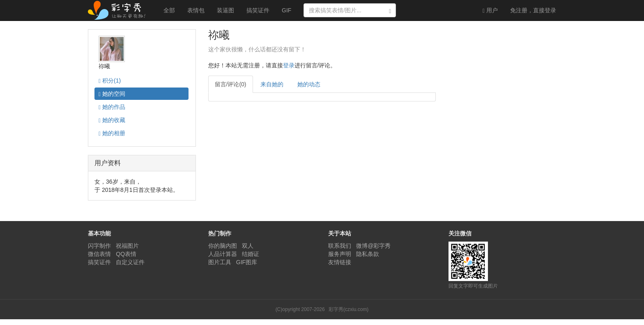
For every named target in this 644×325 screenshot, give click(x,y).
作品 (112, 107)
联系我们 (340, 246)
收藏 (112, 120)
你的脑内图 (223, 246)
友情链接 (340, 262)
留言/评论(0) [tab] (231, 84)
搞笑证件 (258, 10)
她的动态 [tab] (309, 84)
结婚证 (251, 254)
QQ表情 (126, 254)
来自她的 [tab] (272, 84)
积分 (110, 81)
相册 (112, 133)
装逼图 (225, 10)
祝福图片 (127, 246)
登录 (533, 10)
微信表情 (99, 254)
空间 (112, 94)
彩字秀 (120, 10)
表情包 (196, 10)
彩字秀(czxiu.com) (348, 309)
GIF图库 (247, 262)
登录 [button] (289, 65)
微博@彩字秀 (373, 246)
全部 (169, 10)
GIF (286, 10)
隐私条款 (368, 254)
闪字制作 (99, 246)
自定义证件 (130, 262)
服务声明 (340, 254)
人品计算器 (223, 254)
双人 (248, 246)
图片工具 (220, 262)
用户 (490, 10)
